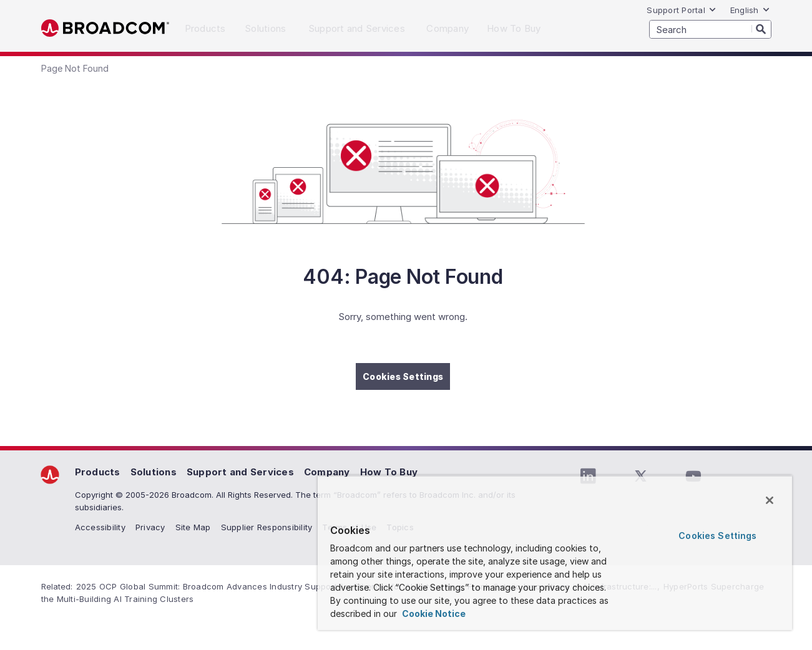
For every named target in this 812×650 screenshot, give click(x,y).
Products (98, 472)
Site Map (193, 527)
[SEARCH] (710, 29)
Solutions (154, 472)
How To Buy (389, 472)
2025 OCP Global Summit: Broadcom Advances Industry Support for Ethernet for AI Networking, (270, 586)
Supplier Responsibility (267, 527)
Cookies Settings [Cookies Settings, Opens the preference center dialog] (717, 536)
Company (327, 472)
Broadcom (105, 28)
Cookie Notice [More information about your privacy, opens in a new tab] (433, 614)
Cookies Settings (403, 376)
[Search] (761, 29)
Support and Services (240, 472)
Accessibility (100, 527)
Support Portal (682, 10)
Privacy (150, 527)
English (750, 10)
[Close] (770, 500)
